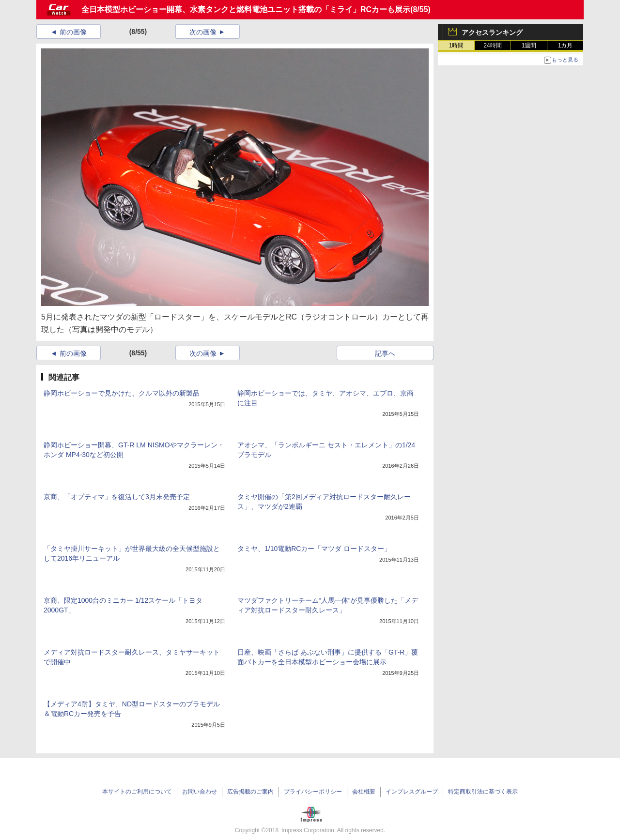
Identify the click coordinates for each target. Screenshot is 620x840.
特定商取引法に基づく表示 (483, 792)
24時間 (492, 46)
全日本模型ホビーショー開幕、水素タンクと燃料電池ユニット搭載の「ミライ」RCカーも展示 (246, 9)
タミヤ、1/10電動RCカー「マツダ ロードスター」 (314, 549)
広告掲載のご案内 (250, 792)
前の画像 (73, 32)
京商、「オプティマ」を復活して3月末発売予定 (117, 497)
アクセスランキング (492, 32)
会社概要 (364, 792)
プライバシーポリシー (313, 792)
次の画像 (203, 32)
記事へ (385, 353)
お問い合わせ (200, 792)
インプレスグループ (412, 792)
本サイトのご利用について (137, 792)
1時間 (457, 46)
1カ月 (566, 46)
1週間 (529, 46)
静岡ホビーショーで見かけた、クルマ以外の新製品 (122, 393)
